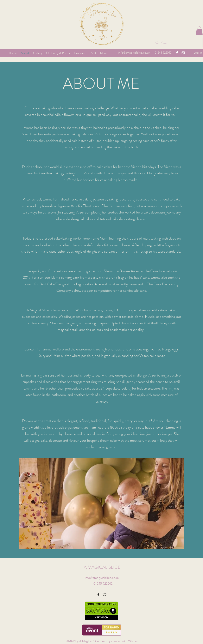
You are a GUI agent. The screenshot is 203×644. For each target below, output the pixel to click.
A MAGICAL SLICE (102, 567)
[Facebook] (177, 53)
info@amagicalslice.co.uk (134, 53)
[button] (199, 31)
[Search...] (178, 43)
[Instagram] (183, 53)
